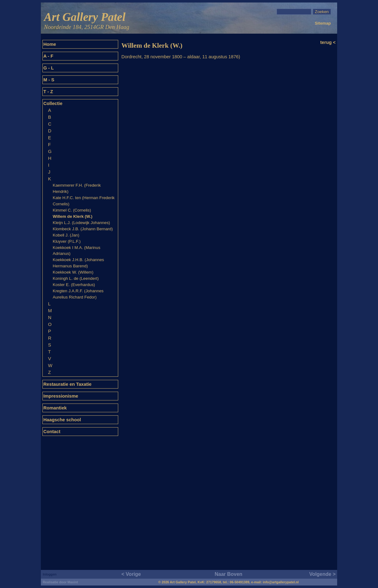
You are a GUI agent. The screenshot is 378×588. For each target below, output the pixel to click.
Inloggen (50, 574)
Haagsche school (62, 420)
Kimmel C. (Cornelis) (72, 210)
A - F (48, 56)
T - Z (48, 92)
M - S (49, 80)
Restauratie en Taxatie (68, 384)
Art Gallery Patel (87, 21)
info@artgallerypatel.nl (281, 582)
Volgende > (322, 574)
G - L (48, 68)
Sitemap (323, 23)
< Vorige (131, 574)
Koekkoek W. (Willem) (73, 272)
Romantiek (55, 408)
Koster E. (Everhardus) (74, 285)
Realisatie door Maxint (60, 582)
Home (50, 44)
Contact (52, 432)
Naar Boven (228, 574)
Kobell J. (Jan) (66, 235)
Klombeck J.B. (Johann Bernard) (83, 229)
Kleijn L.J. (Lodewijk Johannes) (81, 223)
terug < (328, 42)
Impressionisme (61, 396)
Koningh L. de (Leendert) (76, 278)
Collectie (53, 103)
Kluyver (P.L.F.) (67, 241)
